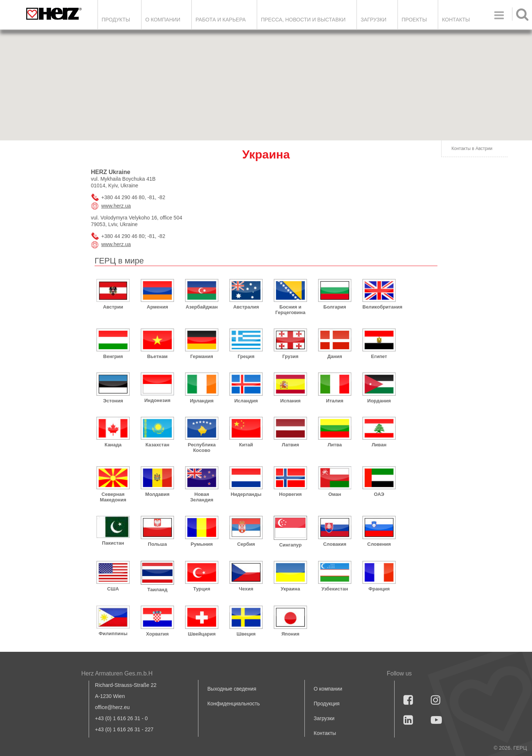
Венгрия (113, 356)
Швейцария (202, 634)
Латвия (291, 445)
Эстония (113, 401)
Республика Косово (202, 447)
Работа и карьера (221, 20)
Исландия (246, 401)
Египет (379, 356)
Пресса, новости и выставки (303, 20)
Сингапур (291, 545)
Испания (290, 401)
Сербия (246, 544)
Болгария (335, 307)
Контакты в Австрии (472, 149)
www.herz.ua (116, 206)
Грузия (290, 356)
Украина (290, 589)
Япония (291, 634)
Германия (202, 356)
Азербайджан (202, 307)
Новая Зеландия (202, 497)
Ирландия (202, 401)
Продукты (116, 20)
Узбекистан (335, 589)
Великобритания (379, 307)
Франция (379, 589)
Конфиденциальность (233, 704)
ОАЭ (379, 494)
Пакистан (113, 543)
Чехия (246, 589)
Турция (202, 589)
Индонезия (158, 400)
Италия (335, 401)
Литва (335, 445)
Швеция (246, 634)
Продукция (327, 704)
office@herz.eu (112, 707)
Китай (246, 445)
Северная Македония (113, 497)
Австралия (246, 307)
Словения (379, 544)
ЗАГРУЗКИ (374, 20)
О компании (163, 20)
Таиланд (157, 590)
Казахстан (158, 445)
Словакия (335, 544)
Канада (113, 445)
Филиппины (113, 634)
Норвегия (290, 494)
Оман (335, 494)
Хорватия (157, 634)
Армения (157, 307)
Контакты (456, 20)
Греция (246, 356)
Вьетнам (157, 356)
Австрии (113, 307)
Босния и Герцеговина (290, 310)
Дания (335, 356)
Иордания (379, 401)
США (113, 589)
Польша (157, 544)
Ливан (379, 445)
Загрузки (324, 718)
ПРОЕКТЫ (414, 20)
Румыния (202, 544)
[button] (384, 125)
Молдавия (157, 494)
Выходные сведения (232, 689)
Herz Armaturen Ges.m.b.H (117, 673)
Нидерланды (246, 494)
